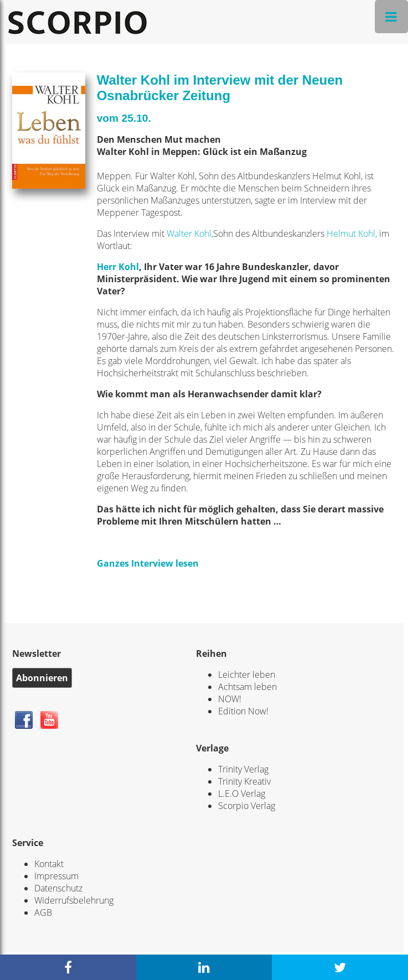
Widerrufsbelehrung (74, 900)
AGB (43, 912)
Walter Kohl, (190, 234)
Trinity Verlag (243, 769)
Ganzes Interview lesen (148, 563)
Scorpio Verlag (247, 806)
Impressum (56, 876)
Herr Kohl (118, 267)
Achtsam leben (247, 687)
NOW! (230, 699)
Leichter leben (247, 675)
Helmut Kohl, (352, 234)
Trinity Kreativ (244, 781)
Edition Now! (243, 711)
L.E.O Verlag (242, 794)
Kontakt (49, 864)
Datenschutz (58, 888)
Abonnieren (42, 678)
